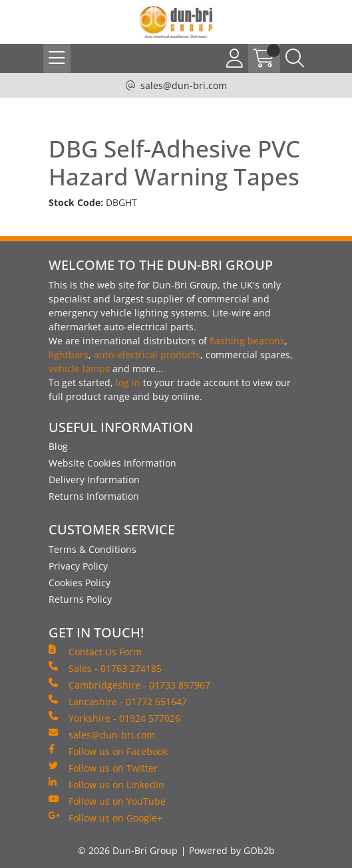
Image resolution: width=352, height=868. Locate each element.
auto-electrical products (147, 355)
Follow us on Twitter (103, 768)
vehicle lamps (79, 369)
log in (128, 382)
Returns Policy (80, 599)
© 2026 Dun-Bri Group (128, 850)
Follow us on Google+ (105, 817)
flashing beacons (247, 341)
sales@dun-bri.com (184, 85)
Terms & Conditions (92, 549)
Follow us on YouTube (107, 801)
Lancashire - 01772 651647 (118, 701)
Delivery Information (94, 480)
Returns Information (94, 496)
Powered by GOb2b (232, 850)
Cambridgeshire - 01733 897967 (129, 685)
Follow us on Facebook (108, 751)
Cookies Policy (80, 583)
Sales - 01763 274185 (105, 668)
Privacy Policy (78, 566)
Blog (58, 446)
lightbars (69, 355)
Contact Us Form (95, 651)
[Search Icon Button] (295, 58)
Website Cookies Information (112, 463)
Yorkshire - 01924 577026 (114, 718)
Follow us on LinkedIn (106, 784)
